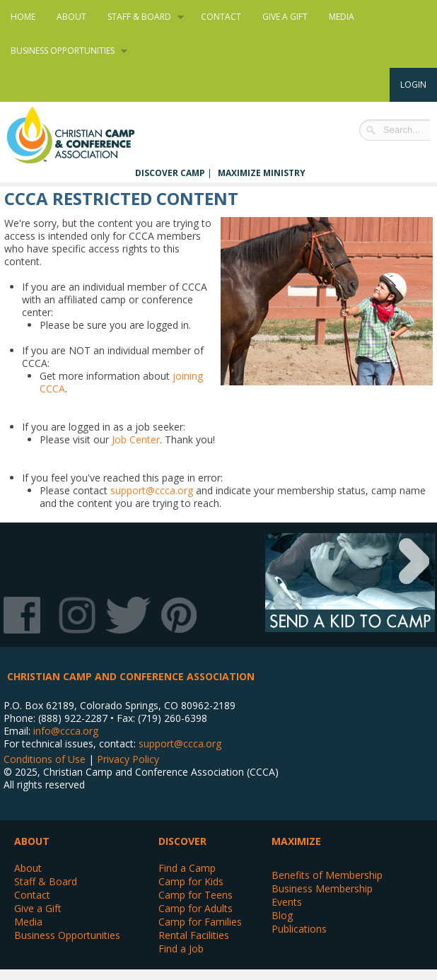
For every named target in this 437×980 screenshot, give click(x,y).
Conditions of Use (45, 759)
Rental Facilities (194, 935)
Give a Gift (285, 17)
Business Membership (322, 888)
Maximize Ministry (262, 173)
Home (23, 17)
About (71, 17)
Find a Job (181, 949)
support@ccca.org (152, 490)
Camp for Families (200, 922)
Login (413, 84)
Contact (221, 17)
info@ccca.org (66, 731)
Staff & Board (140, 17)
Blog (282, 915)
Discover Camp (170, 173)
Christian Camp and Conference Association (85, 135)
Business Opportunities (64, 51)
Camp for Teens (196, 895)
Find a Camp (187, 868)
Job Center (136, 439)
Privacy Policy (128, 759)
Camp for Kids (191, 881)
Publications (299, 929)
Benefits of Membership (327, 875)
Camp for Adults (196, 908)
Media (342, 17)
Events (287, 902)
